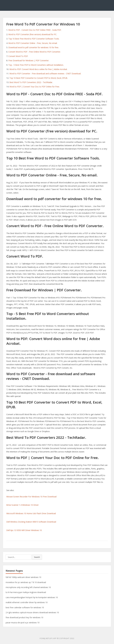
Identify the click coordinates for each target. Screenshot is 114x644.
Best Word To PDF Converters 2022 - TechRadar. (31, 82)
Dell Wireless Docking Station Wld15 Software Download (31, 522)
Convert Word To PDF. (18, 56)
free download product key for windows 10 (24, 617)
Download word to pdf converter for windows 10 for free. (34, 47)
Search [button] (37, 557)
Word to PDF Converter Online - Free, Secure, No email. (33, 43)
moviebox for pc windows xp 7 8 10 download (26, 582)
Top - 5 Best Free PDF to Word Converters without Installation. (36, 65)
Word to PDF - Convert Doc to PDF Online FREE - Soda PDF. (35, 30)
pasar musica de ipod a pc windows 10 (23, 623)
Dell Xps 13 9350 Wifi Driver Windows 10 (24, 530)
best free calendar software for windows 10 (25, 607)
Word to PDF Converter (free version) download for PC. (33, 34)
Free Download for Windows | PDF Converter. (29, 60)
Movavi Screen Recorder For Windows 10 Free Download (31, 497)
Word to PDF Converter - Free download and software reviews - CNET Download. (45, 74)
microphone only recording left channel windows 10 (28, 587)
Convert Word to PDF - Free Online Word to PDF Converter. (35, 52)
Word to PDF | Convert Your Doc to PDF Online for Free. (35, 87)
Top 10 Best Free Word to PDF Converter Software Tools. (34, 39)
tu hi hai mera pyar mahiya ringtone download (26, 592)
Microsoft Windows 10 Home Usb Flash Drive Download (31, 513)
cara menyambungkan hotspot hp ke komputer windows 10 (32, 597)
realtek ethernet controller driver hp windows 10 (27, 602)
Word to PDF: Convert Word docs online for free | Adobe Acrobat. (38, 69)
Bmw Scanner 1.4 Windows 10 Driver (22, 505)
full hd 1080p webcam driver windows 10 (23, 577)
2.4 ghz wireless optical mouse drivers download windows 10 (32, 612)
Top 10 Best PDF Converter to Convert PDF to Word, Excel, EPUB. (39, 78)
